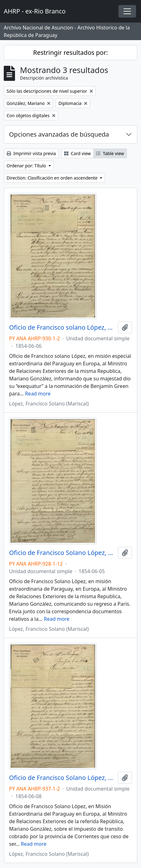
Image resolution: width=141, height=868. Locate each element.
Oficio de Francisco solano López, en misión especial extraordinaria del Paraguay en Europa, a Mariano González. (62, 327)
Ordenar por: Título (27, 166)
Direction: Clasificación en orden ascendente (53, 178)
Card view (77, 153)
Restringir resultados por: (70, 52)
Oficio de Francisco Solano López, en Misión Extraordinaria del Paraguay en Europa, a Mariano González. (62, 778)
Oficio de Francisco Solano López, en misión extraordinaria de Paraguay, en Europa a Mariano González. (62, 553)
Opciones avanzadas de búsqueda (59, 134)
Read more (38, 394)
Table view (110, 153)
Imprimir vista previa (31, 153)
